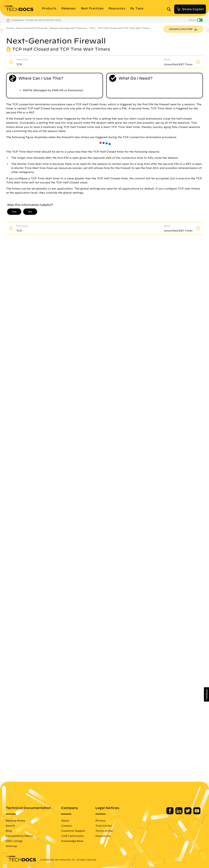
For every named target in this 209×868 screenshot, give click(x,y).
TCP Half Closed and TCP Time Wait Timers (124, 28)
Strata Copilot (190, 9)
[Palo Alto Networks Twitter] (188, 813)
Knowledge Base (72, 841)
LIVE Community (72, 836)
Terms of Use (104, 831)
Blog (9, 831)
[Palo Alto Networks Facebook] (170, 813)
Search (10, 826)
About (65, 820)
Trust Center (104, 826)
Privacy (100, 820)
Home (10, 28)
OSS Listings (14, 841)
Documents (103, 836)
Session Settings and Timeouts (68, 28)
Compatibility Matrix (19, 836)
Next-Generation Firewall (32, 28)
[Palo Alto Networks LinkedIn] (179, 813)
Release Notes (15, 820)
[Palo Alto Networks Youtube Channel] (197, 813)
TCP (92, 28)
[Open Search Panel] (170, 9)
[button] (206, 694)
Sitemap (11, 846)
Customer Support (73, 831)
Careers (66, 826)
